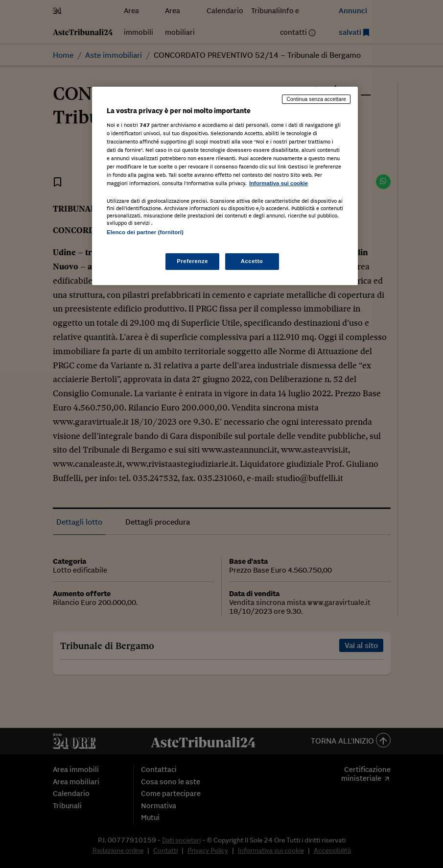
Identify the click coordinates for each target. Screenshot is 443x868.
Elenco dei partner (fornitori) (145, 232)
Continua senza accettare (316, 99)
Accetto (252, 261)
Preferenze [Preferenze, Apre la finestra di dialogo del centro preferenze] (192, 261)
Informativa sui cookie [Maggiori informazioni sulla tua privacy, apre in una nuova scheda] (279, 183)
